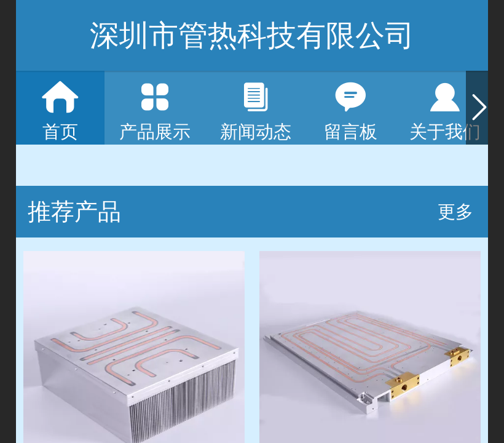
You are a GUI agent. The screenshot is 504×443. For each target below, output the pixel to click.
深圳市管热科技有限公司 (252, 35)
